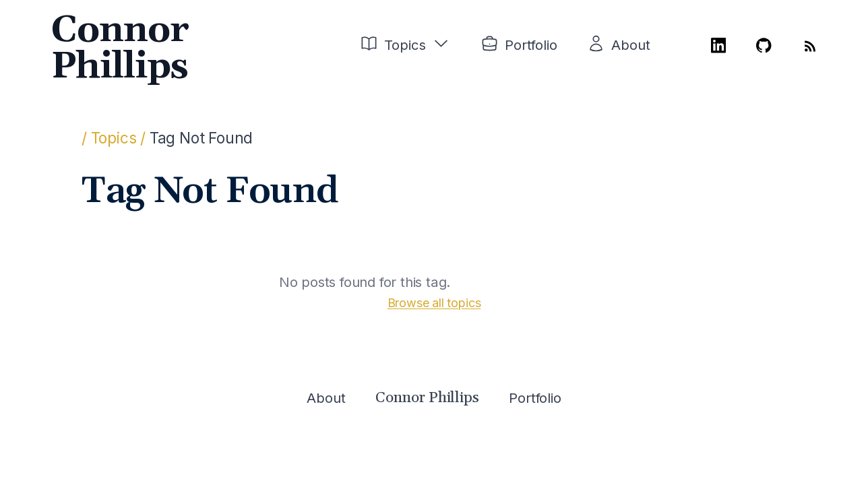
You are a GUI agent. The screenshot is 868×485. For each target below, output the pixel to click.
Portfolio (531, 45)
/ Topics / (114, 138)
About (630, 45)
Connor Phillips (120, 48)
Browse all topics (434, 303)
